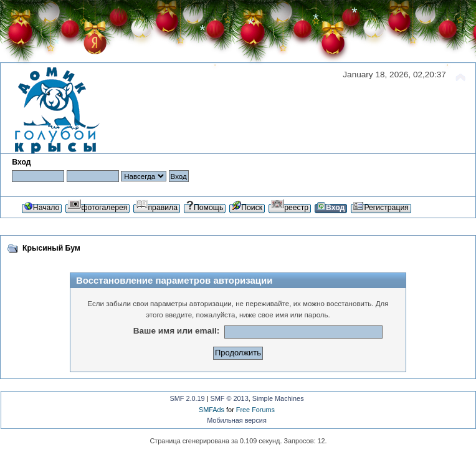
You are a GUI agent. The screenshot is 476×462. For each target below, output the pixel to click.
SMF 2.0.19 (187, 398)
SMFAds (212, 410)
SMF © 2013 (230, 398)
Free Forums (255, 410)
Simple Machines (278, 398)
